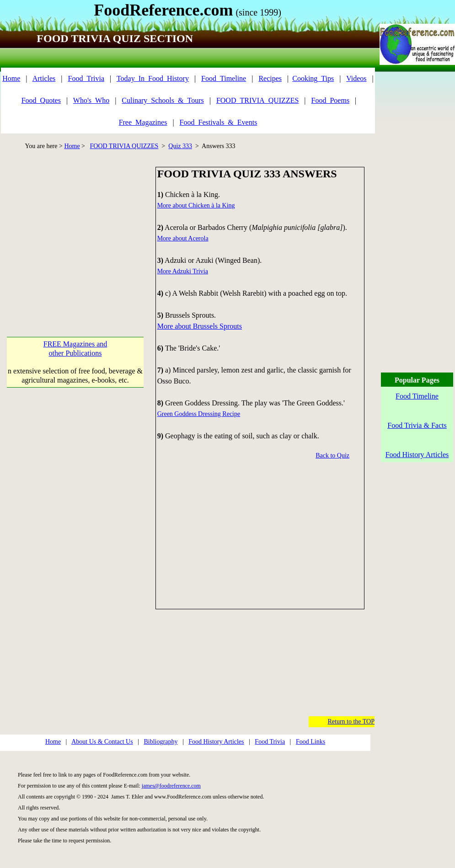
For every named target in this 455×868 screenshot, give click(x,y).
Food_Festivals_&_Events (219, 122)
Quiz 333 (180, 146)
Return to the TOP (351, 722)
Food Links (310, 742)
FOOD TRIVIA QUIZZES (124, 146)
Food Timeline (417, 396)
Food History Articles (216, 742)
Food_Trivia (86, 78)
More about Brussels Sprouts (200, 326)
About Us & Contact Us (102, 742)
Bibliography (161, 742)
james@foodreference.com (171, 786)
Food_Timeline (224, 78)
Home (11, 78)
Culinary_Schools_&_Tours (163, 100)
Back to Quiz (332, 455)
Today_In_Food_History (153, 78)
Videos (356, 78)
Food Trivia (270, 742)
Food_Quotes (41, 100)
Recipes (270, 78)
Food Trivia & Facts (417, 425)
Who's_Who (91, 100)
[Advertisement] (78, 231)
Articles (44, 78)
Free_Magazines (143, 122)
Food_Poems (331, 100)
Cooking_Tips (313, 78)
